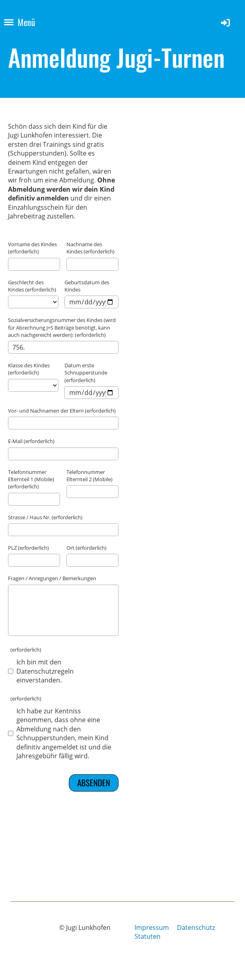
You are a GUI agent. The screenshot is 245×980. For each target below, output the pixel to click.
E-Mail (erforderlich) (31, 441)
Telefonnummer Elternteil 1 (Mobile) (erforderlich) (31, 479)
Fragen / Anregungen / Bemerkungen (52, 578)
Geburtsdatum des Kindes (87, 286)
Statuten (148, 936)
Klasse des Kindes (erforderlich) (29, 369)
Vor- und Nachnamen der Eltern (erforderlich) (62, 411)
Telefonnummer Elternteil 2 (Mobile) (89, 476)
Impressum (152, 927)
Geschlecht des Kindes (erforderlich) (32, 286)
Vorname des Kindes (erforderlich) (32, 248)
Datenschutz (196, 927)
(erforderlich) (25, 650)
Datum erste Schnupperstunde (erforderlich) (86, 373)
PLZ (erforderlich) (28, 548)
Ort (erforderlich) (86, 548)
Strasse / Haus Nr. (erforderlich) (45, 517)
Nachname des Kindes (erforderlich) (90, 248)
